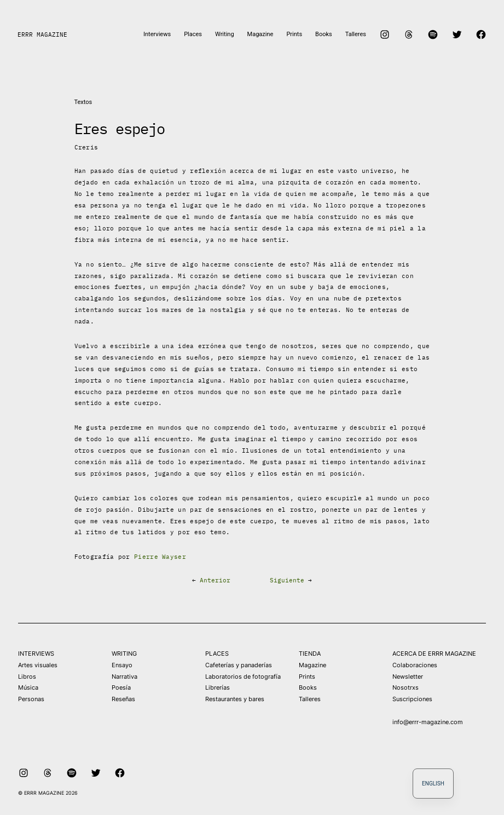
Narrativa (124, 677)
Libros (27, 677)
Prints (307, 677)
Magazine (312, 665)
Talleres (310, 699)
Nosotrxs (405, 687)
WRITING (124, 654)
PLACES (217, 654)
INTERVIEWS (36, 654)
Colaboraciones (415, 665)
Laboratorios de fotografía (243, 677)
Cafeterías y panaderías (239, 665)
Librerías (218, 687)
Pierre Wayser (160, 557)
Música (28, 687)
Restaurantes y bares (235, 699)
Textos (83, 102)
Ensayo (122, 665)
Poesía (121, 687)
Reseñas (123, 699)
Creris (86, 147)
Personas (31, 699)
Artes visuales (38, 665)
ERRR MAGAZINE (42, 34)
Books (308, 687)
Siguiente (287, 580)
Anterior (215, 580)
